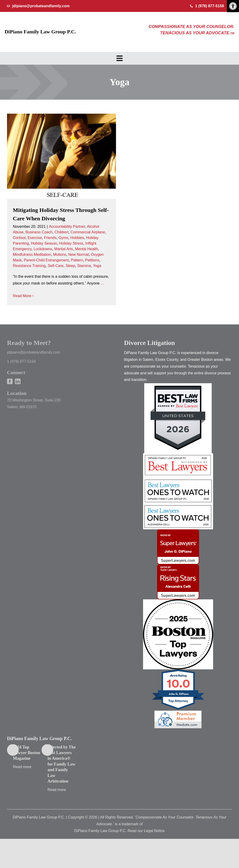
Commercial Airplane (88, 232)
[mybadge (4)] (178, 544)
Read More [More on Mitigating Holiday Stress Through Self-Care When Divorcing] (22, 296)
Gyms (63, 238)
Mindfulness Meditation (32, 255)
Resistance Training (29, 266)
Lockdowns (43, 249)
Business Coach (39, 232)
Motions (60, 255)
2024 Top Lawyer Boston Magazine (27, 765)
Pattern (77, 260)
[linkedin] (18, 394)
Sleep (70, 266)
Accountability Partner (67, 227)
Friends (50, 238)
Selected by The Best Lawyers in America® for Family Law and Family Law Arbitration (62, 777)
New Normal (78, 255)
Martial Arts (64, 249)
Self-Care (56, 266)
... (102, 283)
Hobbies (77, 238)
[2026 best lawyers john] (178, 492)
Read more (22, 779)
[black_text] (178, 614)
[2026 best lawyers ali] (178, 518)
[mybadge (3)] (178, 579)
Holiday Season (44, 243)
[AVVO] (178, 684)
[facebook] (10, 394)
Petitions (92, 260)
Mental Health (86, 249)
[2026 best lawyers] (178, 468)
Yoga (97, 266)
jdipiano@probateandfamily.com (34, 365)
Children (62, 232)
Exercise (35, 238)
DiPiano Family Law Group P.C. (40, 32)
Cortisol (19, 238)
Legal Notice (154, 843)
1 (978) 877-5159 (21, 374)
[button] (233, 6)
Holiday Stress (71, 243)
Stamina (84, 266)
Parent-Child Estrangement (46, 260)
